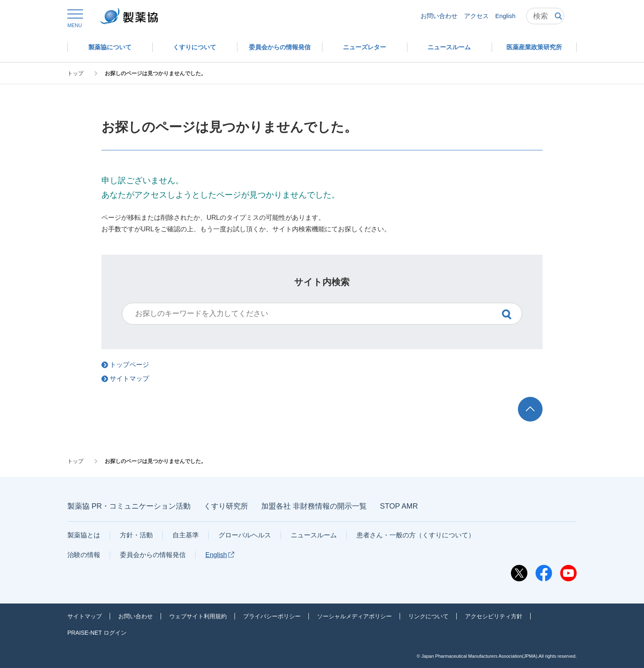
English (505, 16)
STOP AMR (399, 506)
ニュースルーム (314, 535)
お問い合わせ (439, 16)
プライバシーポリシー (272, 616)
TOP (538, 401)
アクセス (476, 16)
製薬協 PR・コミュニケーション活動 (129, 506)
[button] (75, 19)
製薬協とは (84, 535)
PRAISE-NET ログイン (97, 633)
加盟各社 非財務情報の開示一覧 (314, 506)
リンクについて (428, 616)
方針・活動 (136, 535)
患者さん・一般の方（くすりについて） (416, 535)
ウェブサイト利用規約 (198, 616)
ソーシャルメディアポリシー (354, 616)
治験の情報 (84, 555)
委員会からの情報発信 (153, 555)
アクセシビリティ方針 (494, 616)
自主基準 (186, 535)
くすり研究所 (226, 506)
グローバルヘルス (245, 535)
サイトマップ (85, 616)
